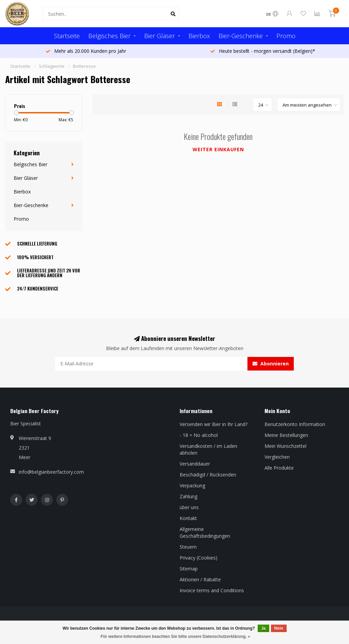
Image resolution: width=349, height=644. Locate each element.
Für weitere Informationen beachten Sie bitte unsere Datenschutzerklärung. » (175, 637)
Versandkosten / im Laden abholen (208, 449)
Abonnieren (271, 364)
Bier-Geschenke (241, 36)
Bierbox (199, 36)
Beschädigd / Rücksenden (208, 475)
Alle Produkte (279, 468)
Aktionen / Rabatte (200, 579)
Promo (286, 36)
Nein (279, 628)
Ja (263, 628)
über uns (189, 507)
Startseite (67, 36)
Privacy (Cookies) (199, 558)
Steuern (188, 547)
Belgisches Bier (109, 36)
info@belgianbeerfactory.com (51, 472)
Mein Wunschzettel (285, 446)
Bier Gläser (160, 36)
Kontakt (188, 518)
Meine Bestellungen (286, 435)
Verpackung (192, 485)
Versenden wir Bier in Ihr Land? (214, 424)
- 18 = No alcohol (199, 435)
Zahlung (188, 496)
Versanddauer (195, 464)
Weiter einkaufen (218, 149)
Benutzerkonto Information (295, 424)
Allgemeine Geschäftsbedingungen (205, 532)
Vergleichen (277, 457)
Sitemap (189, 569)
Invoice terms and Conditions (212, 590)
